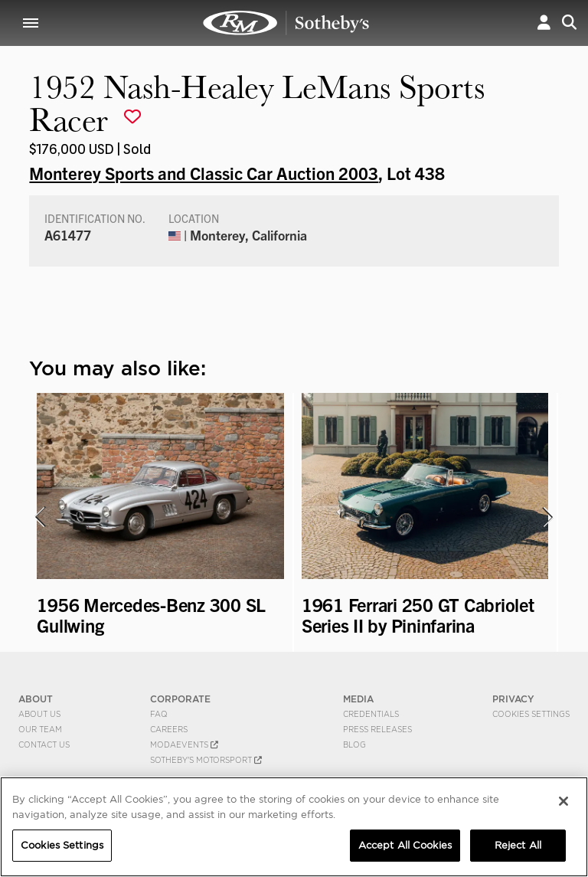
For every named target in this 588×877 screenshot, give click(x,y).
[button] (544, 23)
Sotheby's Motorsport (206, 760)
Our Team (40, 729)
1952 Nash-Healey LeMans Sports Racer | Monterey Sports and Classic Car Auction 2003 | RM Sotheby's (286, 23)
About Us (39, 714)
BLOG (354, 744)
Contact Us (44, 744)
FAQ (159, 714)
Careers (169, 729)
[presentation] (39, 517)
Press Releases (377, 729)
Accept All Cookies (405, 845)
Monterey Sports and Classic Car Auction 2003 (204, 172)
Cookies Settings (531, 714)
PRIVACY (513, 699)
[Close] (563, 801)
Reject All (518, 845)
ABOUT (36, 699)
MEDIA (358, 699)
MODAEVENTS (184, 744)
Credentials (371, 714)
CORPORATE (180, 699)
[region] (294, 827)
